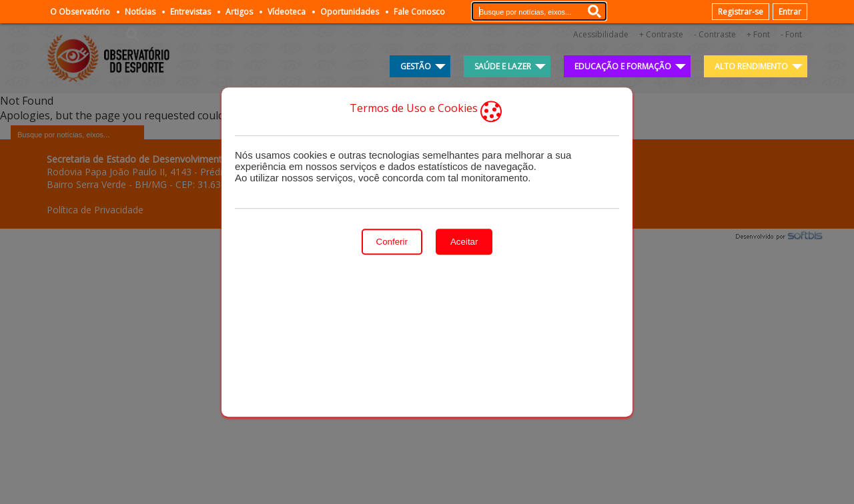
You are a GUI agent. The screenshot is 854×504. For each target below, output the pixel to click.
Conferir (392, 242)
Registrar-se (741, 12)
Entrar (790, 12)
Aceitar (464, 242)
